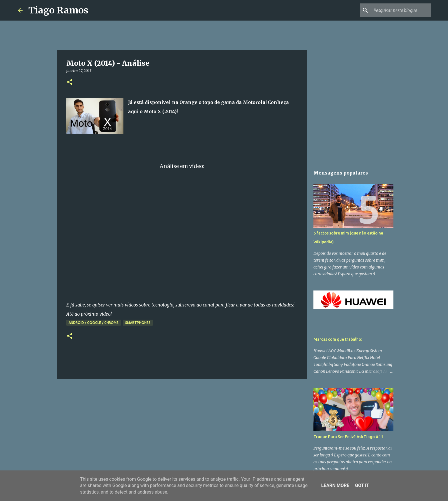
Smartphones (138, 323)
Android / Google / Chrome (94, 323)
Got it (362, 485)
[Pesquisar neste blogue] (401, 10)
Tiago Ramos (58, 10)
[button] (70, 82)
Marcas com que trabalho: (338, 339)
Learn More (335, 485)
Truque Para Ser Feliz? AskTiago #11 (348, 437)
